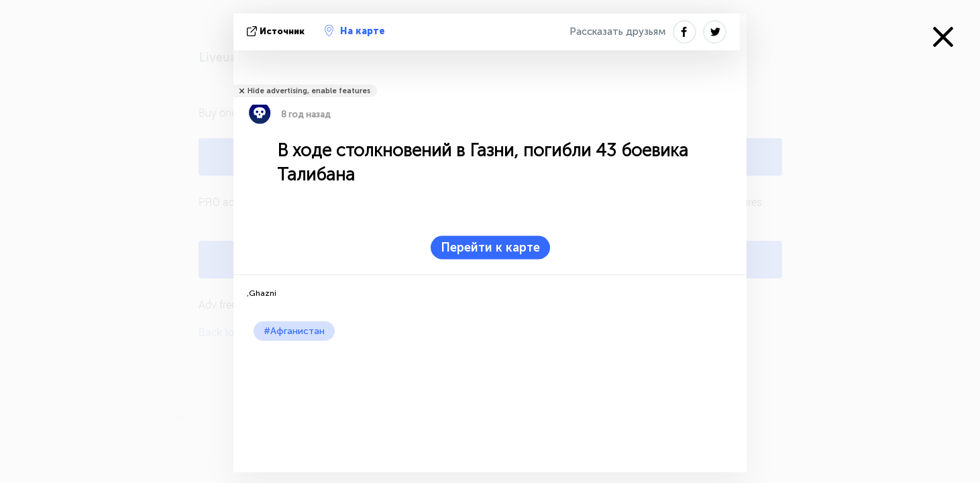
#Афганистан (294, 331)
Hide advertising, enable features (309, 91)
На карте (355, 31)
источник (277, 31)
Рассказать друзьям (618, 32)
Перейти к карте (490, 248)
